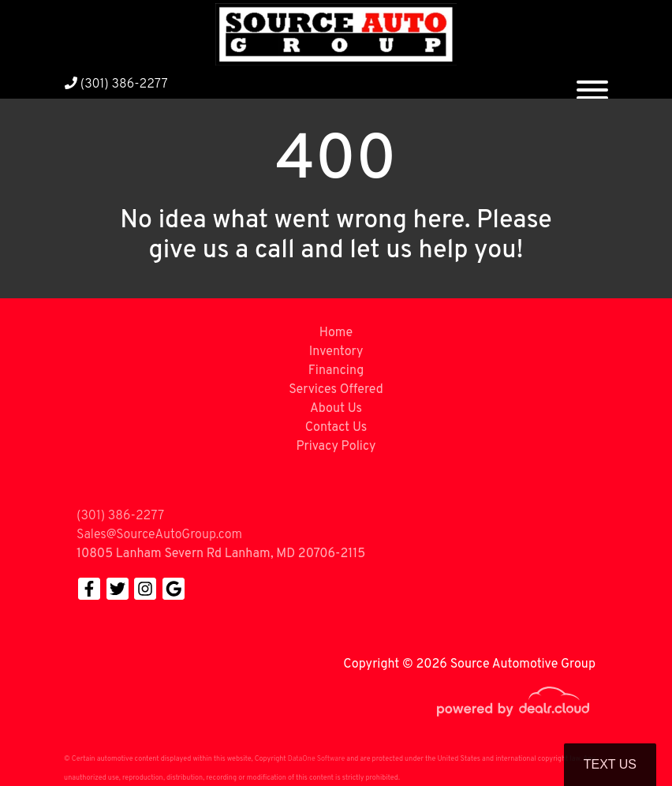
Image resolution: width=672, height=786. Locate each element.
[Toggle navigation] (592, 84)
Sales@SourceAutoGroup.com (159, 535)
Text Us (610, 764)
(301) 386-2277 (116, 84)
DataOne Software (316, 759)
